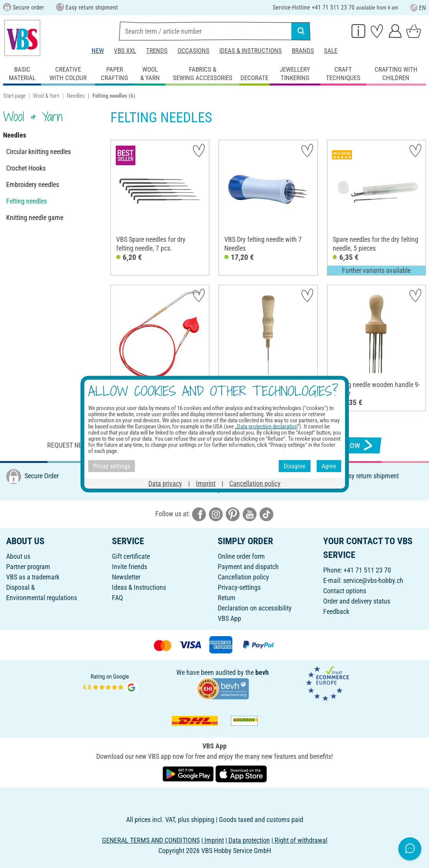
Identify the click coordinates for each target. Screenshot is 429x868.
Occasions (193, 51)
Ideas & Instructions (251, 51)
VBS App (229, 618)
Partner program (28, 567)
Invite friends (130, 567)
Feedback (336, 611)
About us (18, 556)
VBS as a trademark (33, 577)
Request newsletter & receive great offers (117, 445)
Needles (76, 96)
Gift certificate (131, 556)
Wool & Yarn (46, 96)
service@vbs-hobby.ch (373, 580)
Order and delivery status (357, 601)
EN (418, 8)
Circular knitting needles (39, 152)
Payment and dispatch (248, 567)
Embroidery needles (33, 185)
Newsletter (126, 577)
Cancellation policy (243, 577)
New (98, 51)
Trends (157, 51)
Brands (303, 51)
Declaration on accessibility (255, 608)
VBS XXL (125, 51)
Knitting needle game (35, 217)
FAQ (118, 598)
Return (227, 598)
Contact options (345, 591)
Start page (14, 96)
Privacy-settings (239, 587)
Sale (331, 51)
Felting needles (26, 201)
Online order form (241, 556)
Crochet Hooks (26, 168)
